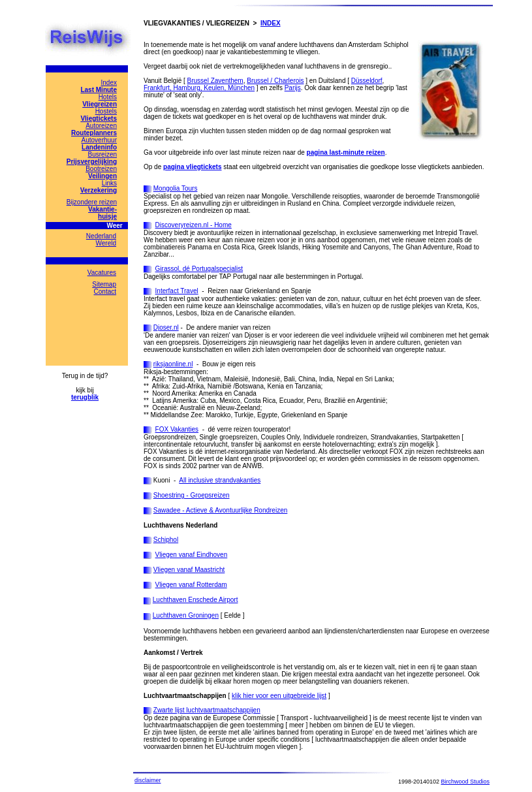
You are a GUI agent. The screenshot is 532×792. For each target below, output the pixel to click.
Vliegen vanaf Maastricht (189, 570)
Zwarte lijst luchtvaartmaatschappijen (207, 710)
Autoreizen (101, 126)
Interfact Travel (177, 291)
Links (109, 183)
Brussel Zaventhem (215, 81)
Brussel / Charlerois (275, 81)
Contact (105, 292)
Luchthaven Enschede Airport (196, 600)
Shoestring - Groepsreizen (192, 495)
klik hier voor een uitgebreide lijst (279, 696)
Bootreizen (101, 169)
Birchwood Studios (465, 782)
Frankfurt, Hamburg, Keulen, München (199, 88)
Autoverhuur (99, 140)
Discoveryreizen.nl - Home (194, 225)
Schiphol (166, 540)
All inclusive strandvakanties (220, 480)
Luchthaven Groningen (186, 615)
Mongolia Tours (176, 188)
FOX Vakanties (177, 429)
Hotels (108, 97)
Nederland (101, 236)
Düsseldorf (367, 81)
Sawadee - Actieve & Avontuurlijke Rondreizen (221, 510)
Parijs (293, 88)
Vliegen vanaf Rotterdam (191, 585)
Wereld (106, 243)
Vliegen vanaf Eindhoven (192, 555)
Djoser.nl (166, 327)
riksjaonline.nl (173, 364)
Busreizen (102, 154)
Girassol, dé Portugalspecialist (199, 269)
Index (109, 83)
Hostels (106, 111)
